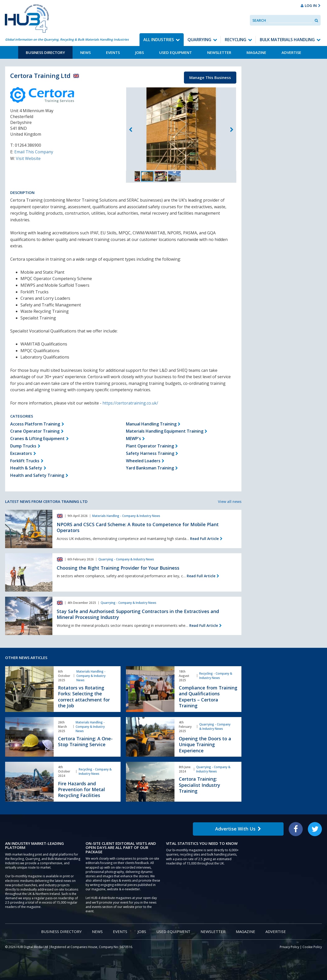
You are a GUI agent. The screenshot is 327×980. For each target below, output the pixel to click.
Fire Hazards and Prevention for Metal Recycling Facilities (81, 789)
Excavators (21, 453)
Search (259, 20)
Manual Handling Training (151, 424)
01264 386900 (28, 145)
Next (232, 130)
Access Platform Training (35, 424)
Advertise (291, 52)
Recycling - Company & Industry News (216, 676)
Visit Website (28, 158)
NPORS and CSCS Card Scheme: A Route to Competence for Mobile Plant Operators (138, 527)
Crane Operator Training (35, 431)
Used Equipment (176, 52)
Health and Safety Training (37, 475)
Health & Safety (26, 468)
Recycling (236, 40)
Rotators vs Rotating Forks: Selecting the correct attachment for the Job (84, 697)
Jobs (139, 52)
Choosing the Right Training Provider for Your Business (118, 568)
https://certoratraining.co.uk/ (130, 403)
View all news (230, 501)
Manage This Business (210, 77)
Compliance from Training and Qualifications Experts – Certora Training (208, 697)
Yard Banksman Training (150, 468)
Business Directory (45, 52)
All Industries (159, 40)
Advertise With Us (238, 829)
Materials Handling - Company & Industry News (126, 516)
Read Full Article (204, 539)
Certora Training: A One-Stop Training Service (85, 741)
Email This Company (34, 152)
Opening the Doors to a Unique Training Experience (205, 745)
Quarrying (199, 40)
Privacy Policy (289, 947)
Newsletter (219, 52)
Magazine (256, 52)
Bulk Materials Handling (287, 40)
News (85, 52)
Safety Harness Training (150, 453)
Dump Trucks (23, 446)
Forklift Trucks (25, 461)
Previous (131, 130)
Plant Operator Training (150, 446)
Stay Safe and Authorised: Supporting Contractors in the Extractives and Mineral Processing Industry (138, 614)
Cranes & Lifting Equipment (37, 439)
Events (113, 52)
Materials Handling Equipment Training (165, 431)
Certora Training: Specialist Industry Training (200, 785)
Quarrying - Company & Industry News (126, 559)
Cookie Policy (312, 947)
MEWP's (133, 439)
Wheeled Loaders (143, 461)
